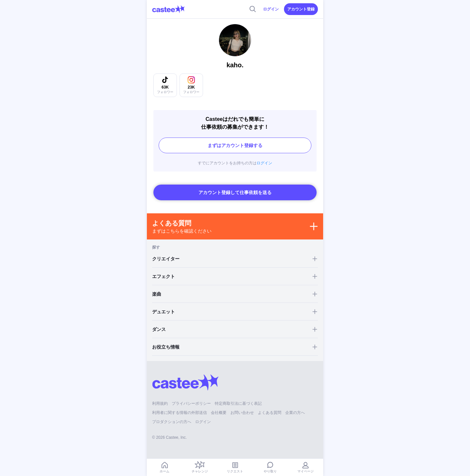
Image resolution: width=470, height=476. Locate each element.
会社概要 (219, 413)
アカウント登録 (301, 9)
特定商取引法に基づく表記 (238, 403)
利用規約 (160, 403)
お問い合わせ (242, 413)
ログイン (271, 9)
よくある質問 (270, 413)
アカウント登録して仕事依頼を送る (235, 192)
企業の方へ (295, 413)
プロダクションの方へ (172, 422)
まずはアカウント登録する (235, 145)
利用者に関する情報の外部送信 (180, 413)
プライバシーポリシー (191, 403)
